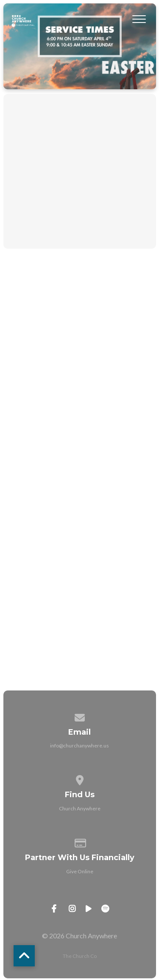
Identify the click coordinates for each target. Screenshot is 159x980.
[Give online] (80, 842)
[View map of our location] (80, 779)
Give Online (80, 871)
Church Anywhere (80, 808)
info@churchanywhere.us (79, 746)
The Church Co (80, 956)
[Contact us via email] (80, 716)
